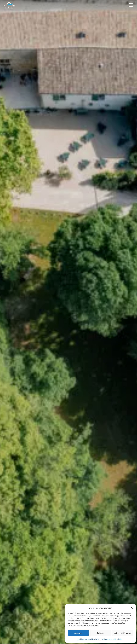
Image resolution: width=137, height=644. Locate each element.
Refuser (100, 633)
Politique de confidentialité (88, 639)
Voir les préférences (123, 633)
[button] (132, 608)
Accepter (78, 633)
